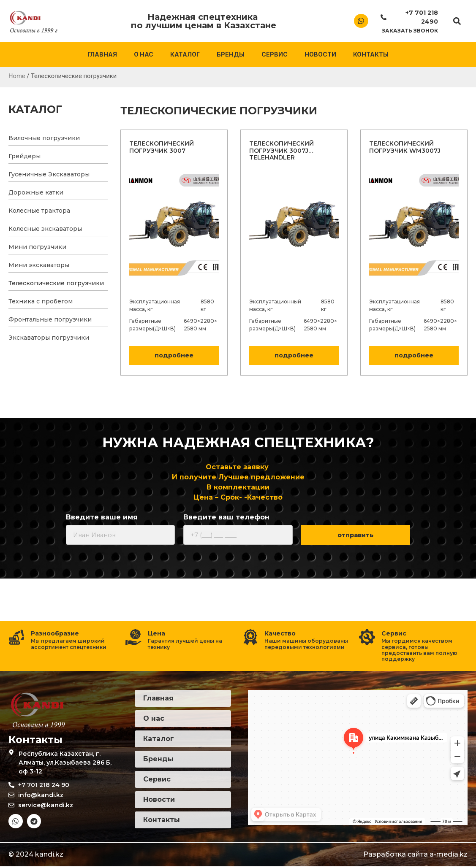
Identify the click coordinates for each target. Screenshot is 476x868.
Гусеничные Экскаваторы (49, 174)
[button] (457, 21)
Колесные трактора (39, 211)
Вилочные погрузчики (44, 138)
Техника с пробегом (41, 301)
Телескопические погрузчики (56, 283)
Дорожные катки (36, 192)
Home (17, 76)
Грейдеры (24, 156)
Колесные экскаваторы (45, 229)
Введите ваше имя (102, 518)
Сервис (275, 54)
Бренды (231, 54)
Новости (320, 54)
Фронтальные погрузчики (50, 319)
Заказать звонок (410, 31)
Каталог (185, 54)
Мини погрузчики (37, 247)
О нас (144, 54)
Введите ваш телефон (226, 518)
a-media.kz (449, 856)
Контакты (371, 54)
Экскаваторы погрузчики (49, 338)
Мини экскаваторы (39, 265)
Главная (102, 54)
